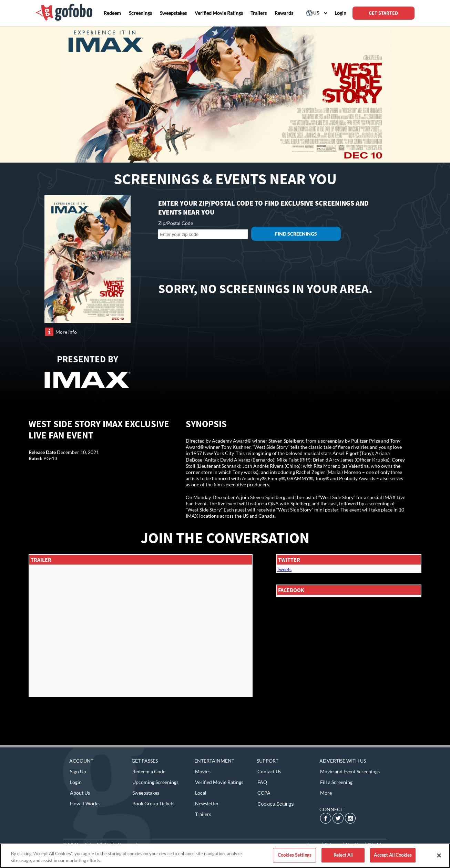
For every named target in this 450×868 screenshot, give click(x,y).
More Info (66, 332)
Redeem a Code (149, 771)
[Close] (439, 855)
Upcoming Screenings (155, 782)
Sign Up (78, 771)
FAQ (262, 782)
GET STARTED (383, 13)
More (326, 793)
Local (201, 793)
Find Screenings (296, 234)
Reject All (343, 855)
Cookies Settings (275, 804)
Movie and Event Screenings (350, 771)
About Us (80, 793)
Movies (203, 771)
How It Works (85, 803)
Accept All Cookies (393, 855)
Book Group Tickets (153, 803)
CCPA (264, 793)
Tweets (284, 569)
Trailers (203, 814)
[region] (225, 856)
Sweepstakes (146, 793)
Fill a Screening (336, 782)
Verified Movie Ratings (219, 782)
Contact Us (269, 771)
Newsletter (207, 803)
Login (76, 782)
